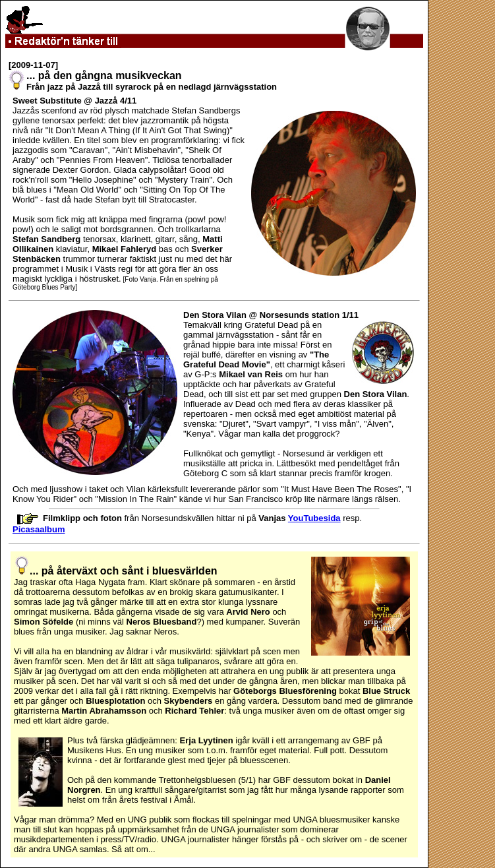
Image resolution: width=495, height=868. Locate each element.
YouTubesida (314, 518)
